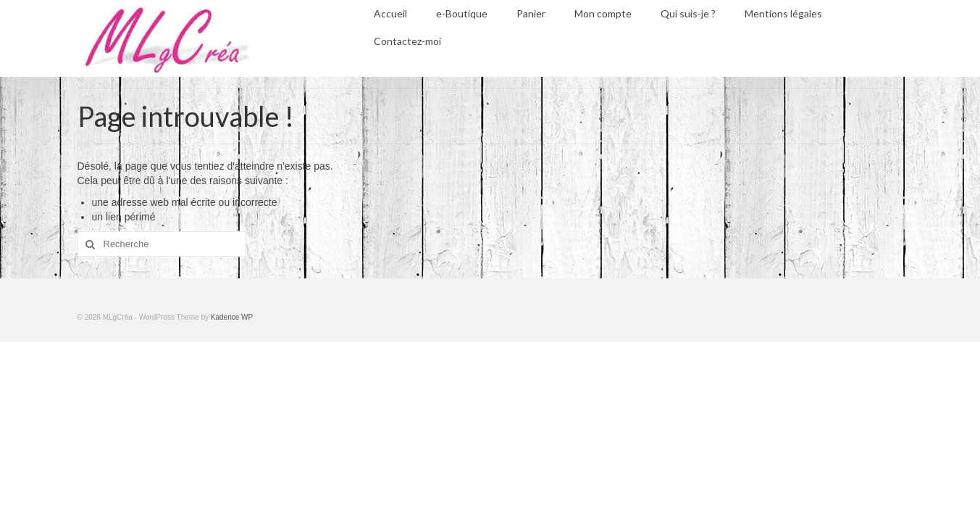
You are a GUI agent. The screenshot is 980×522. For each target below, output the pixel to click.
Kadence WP (232, 317)
